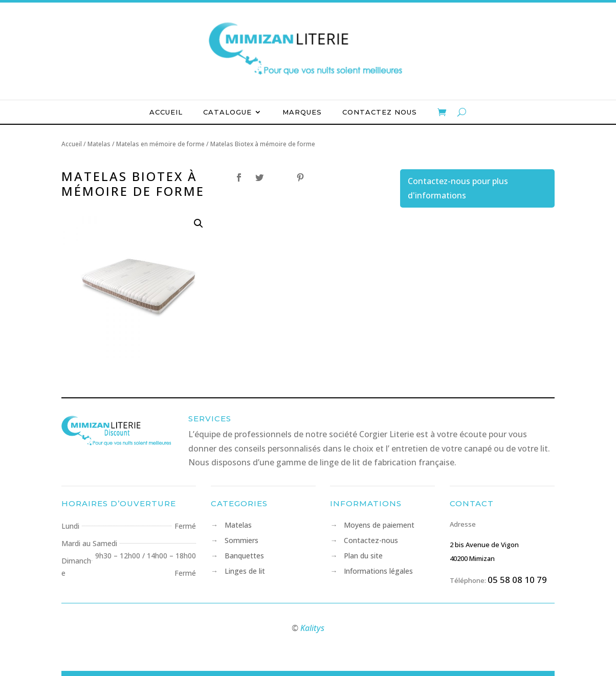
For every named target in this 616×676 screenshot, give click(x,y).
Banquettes (244, 556)
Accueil (166, 112)
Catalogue (227, 112)
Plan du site (363, 556)
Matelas (238, 526)
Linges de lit (245, 572)
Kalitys (312, 628)
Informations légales (378, 572)
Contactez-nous (371, 541)
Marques (302, 112)
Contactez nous (380, 112)
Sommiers (241, 541)
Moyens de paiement (379, 526)
